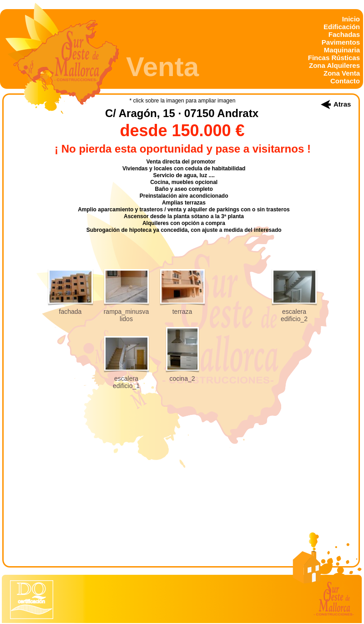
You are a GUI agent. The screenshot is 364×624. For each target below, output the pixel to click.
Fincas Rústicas (334, 58)
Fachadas (344, 34)
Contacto (345, 81)
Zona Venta (342, 73)
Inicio (351, 19)
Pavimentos (341, 42)
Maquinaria (342, 50)
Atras (342, 104)
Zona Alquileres (334, 65)
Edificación (342, 27)
